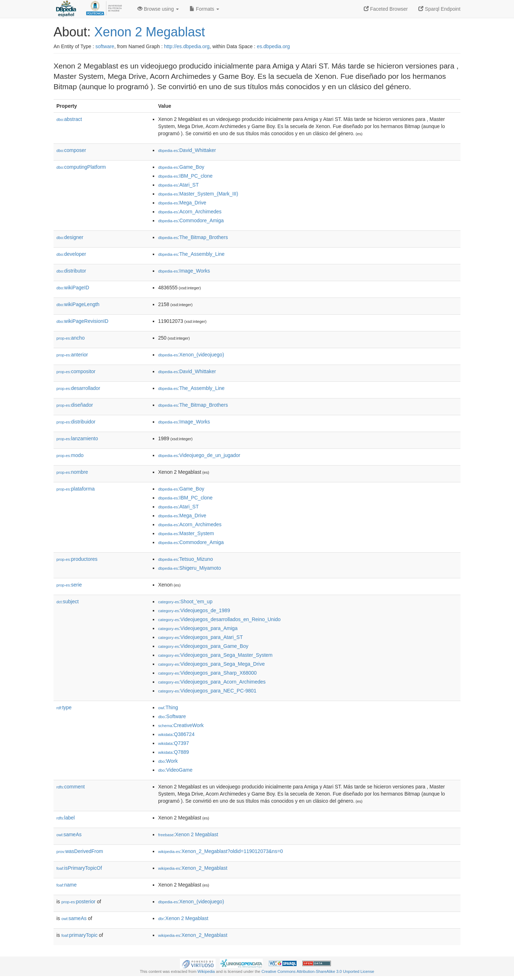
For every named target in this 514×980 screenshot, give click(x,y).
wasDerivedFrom (80, 851)
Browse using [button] (158, 9)
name (67, 885)
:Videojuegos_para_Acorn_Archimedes (212, 682)
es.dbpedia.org (273, 46)
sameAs (69, 834)
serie (69, 585)
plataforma (75, 489)
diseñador (75, 405)
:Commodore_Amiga (191, 220)
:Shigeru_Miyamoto (190, 568)
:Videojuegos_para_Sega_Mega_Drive (211, 664)
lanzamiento (77, 438)
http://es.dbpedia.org (187, 46)
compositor (76, 371)
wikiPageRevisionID (82, 321)
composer (71, 150)
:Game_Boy (181, 167)
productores (77, 559)
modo (70, 455)
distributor (71, 271)
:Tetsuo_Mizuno (185, 559)
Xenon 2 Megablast (150, 32)
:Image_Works (184, 271)
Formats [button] (204, 9)
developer (71, 254)
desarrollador (78, 388)
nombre (72, 472)
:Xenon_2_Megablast (193, 868)
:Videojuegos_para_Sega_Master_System (215, 655)
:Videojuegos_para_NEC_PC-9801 (207, 691)
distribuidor (76, 422)
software (105, 46)
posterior (79, 902)
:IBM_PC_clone (185, 176)
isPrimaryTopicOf (79, 868)
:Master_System (186, 533)
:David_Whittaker (187, 150)
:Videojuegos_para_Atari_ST (200, 637)
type (64, 707)
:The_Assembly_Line (191, 254)
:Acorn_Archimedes (190, 212)
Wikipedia (206, 971)
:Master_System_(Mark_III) (198, 194)
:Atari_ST (178, 185)
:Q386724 (176, 734)
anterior (72, 355)
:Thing (168, 707)
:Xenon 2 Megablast (188, 834)
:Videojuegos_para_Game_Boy (203, 646)
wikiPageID (73, 288)
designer (70, 237)
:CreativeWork (181, 725)
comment (70, 787)
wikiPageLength (78, 304)
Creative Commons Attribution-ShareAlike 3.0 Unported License (318, 971)
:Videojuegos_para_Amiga (198, 628)
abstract (69, 119)
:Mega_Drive (182, 203)
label (65, 818)
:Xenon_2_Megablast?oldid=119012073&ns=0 (221, 851)
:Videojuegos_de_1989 (194, 610)
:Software (172, 716)
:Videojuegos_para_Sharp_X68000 (207, 673)
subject (67, 601)
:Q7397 (173, 743)
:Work (168, 761)
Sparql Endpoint (439, 9)
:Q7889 (173, 752)
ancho (70, 338)
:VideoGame (175, 770)
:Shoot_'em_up (185, 601)
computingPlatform (81, 167)
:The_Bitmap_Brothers (193, 237)
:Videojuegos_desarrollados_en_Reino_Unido (219, 619)
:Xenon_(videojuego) (191, 355)
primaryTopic (79, 935)
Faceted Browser (386, 9)
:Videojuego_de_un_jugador (199, 455)
